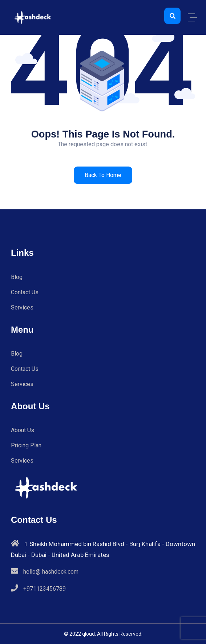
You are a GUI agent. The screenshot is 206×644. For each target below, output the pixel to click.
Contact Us (25, 292)
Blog (17, 277)
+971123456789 (45, 589)
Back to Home (103, 175)
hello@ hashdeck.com (51, 572)
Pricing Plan (26, 445)
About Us (23, 430)
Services (22, 307)
